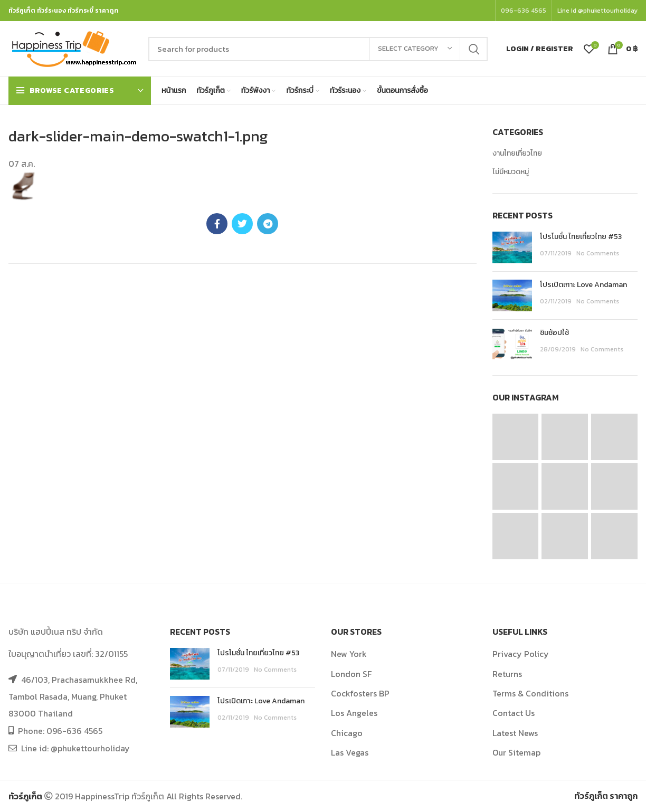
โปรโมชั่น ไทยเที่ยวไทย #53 (581, 237)
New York (349, 654)
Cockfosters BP (360, 693)
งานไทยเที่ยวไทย (517, 154)
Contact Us (514, 713)
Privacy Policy (521, 654)
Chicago (347, 733)
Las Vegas (350, 752)
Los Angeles (354, 713)
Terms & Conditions (530, 693)
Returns (507, 674)
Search (473, 49)
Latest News (515, 733)
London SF (351, 674)
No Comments (598, 253)
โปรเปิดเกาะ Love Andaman (583, 285)
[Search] (318, 49)
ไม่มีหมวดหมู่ (511, 172)
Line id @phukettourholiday (597, 11)
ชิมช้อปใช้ (554, 333)
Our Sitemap (516, 752)
